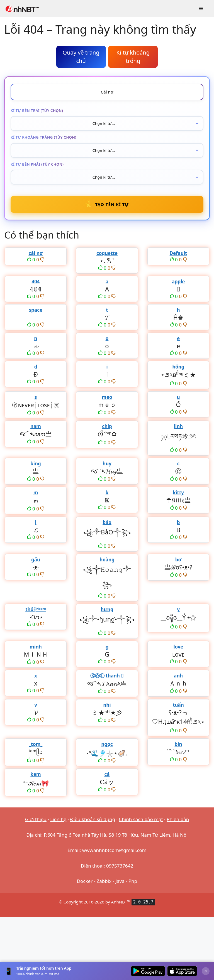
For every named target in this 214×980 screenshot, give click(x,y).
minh (36, 647)
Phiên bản (178, 819)
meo (107, 397)
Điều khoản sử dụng (93, 819)
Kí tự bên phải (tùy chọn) (37, 164)
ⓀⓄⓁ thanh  (107, 676)
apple (178, 282)
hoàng (107, 560)
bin (178, 744)
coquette (107, 253)
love (178, 647)
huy (107, 464)
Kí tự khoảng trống (133, 57)
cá (107, 774)
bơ (178, 560)
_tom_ (36, 744)
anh (178, 676)
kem (36, 774)
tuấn (178, 705)
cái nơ (36, 253)
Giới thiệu (36, 819)
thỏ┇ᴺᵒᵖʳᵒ (36, 609)
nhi (107, 705)
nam (36, 426)
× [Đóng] (206, 971)
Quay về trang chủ (81, 57)
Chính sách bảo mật (141, 819)
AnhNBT (119, 902)
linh (178, 426)
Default (178, 253)
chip (107, 426)
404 (36, 282)
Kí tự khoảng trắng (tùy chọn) (43, 137)
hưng (107, 609)
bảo (107, 522)
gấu (36, 560)
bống (178, 367)
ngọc (107, 744)
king (36, 464)
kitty (178, 493)
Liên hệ (58, 819)
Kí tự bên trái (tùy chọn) (37, 110)
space (36, 310)
